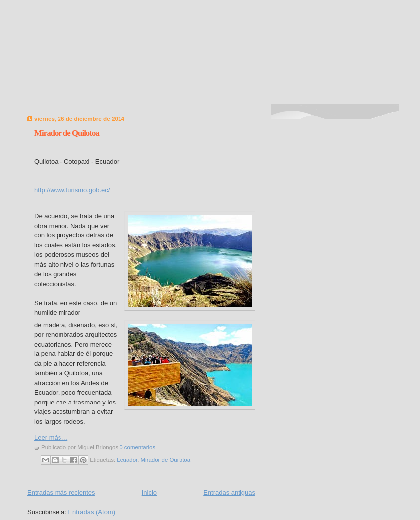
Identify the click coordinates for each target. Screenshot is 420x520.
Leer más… (51, 437)
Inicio (149, 492)
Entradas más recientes (61, 492)
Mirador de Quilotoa (67, 133)
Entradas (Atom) (91, 512)
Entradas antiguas (229, 492)
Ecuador (127, 460)
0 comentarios (137, 447)
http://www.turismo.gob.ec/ (72, 190)
